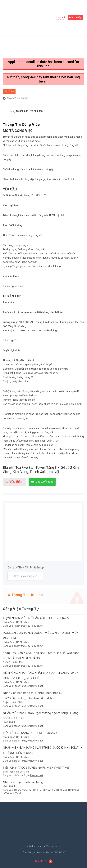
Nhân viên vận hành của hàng (23, 782)
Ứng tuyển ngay (42, 482)
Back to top (44, 861)
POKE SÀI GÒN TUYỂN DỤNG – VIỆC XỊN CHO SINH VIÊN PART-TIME (41, 635)
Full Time (9, 91)
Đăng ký (60, 18)
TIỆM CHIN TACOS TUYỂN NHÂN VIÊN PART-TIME (36, 768)
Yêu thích (15, 482)
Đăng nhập (75, 18)
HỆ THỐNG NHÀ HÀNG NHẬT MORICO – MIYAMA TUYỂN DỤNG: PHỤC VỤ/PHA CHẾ (41, 675)
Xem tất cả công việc (26, 576)
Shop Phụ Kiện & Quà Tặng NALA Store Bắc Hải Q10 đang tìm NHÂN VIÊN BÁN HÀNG (41, 656)
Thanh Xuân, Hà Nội (18, 98)
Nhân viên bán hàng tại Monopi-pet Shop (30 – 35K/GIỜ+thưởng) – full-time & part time (34, 696)
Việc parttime (53, 846)
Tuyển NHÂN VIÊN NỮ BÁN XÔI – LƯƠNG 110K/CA (36, 618)
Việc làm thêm (35, 846)
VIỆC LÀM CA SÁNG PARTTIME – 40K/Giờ (30, 733)
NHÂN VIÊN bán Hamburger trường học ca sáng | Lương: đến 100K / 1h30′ (41, 716)
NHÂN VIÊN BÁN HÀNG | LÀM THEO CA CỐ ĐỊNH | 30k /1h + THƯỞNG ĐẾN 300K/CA (43, 750)
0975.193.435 (60, 852)
